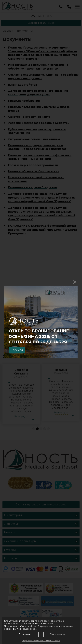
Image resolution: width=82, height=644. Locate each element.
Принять (25, 634)
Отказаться (57, 634)
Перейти (17, 350)
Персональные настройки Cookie (41, 640)
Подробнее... (29, 629)
